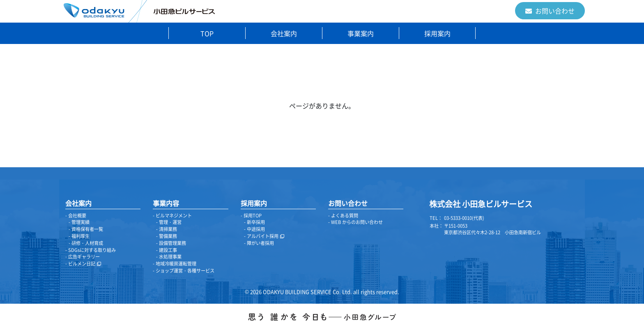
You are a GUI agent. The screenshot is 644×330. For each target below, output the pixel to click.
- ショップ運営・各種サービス (184, 271)
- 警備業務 (167, 236)
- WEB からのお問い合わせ (355, 222)
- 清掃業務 (167, 229)
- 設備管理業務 (171, 243)
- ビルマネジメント (172, 216)
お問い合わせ (550, 11)
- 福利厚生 (79, 236)
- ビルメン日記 (83, 264)
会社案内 (284, 33)
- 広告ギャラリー (83, 257)
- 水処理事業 (169, 257)
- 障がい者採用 (259, 243)
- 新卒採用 (254, 222)
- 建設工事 (167, 250)
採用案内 (437, 33)
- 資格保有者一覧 (86, 229)
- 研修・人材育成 (86, 243)
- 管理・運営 (169, 222)
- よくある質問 (343, 216)
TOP (207, 33)
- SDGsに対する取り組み (91, 250)
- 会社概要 (76, 216)
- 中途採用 (254, 229)
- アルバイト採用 (264, 236)
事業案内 (361, 33)
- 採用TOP (251, 216)
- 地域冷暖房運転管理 (175, 264)
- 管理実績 (79, 222)
